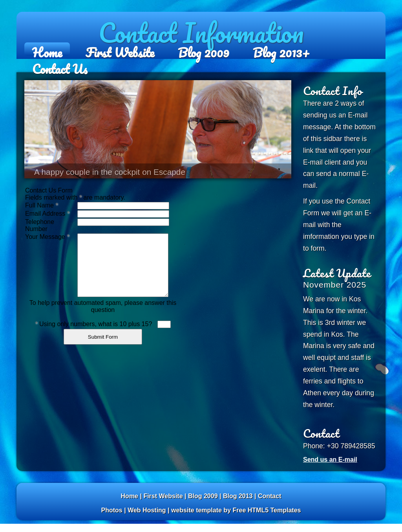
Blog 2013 (238, 496)
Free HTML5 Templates (267, 510)
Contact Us (60, 66)
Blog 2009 (204, 49)
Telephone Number (40, 225)
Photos (112, 510)
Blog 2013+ (281, 49)
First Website (120, 49)
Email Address (47, 214)
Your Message (47, 237)
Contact (270, 496)
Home (47, 49)
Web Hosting (147, 510)
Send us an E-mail (330, 460)
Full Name (42, 205)
